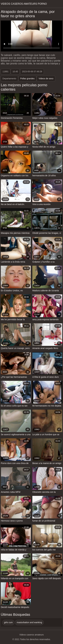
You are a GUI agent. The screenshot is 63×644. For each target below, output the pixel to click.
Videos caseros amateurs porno (24, 4)
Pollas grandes (27, 78)
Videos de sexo (46, 78)
